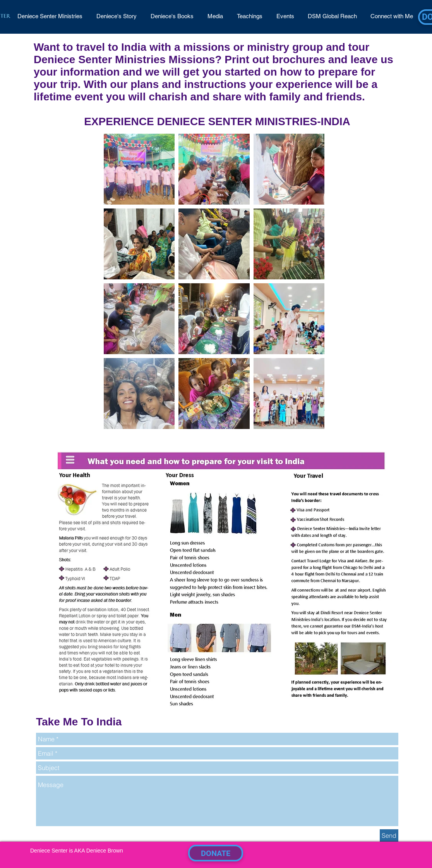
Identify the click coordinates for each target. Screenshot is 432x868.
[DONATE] (216, 853)
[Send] (389, 835)
